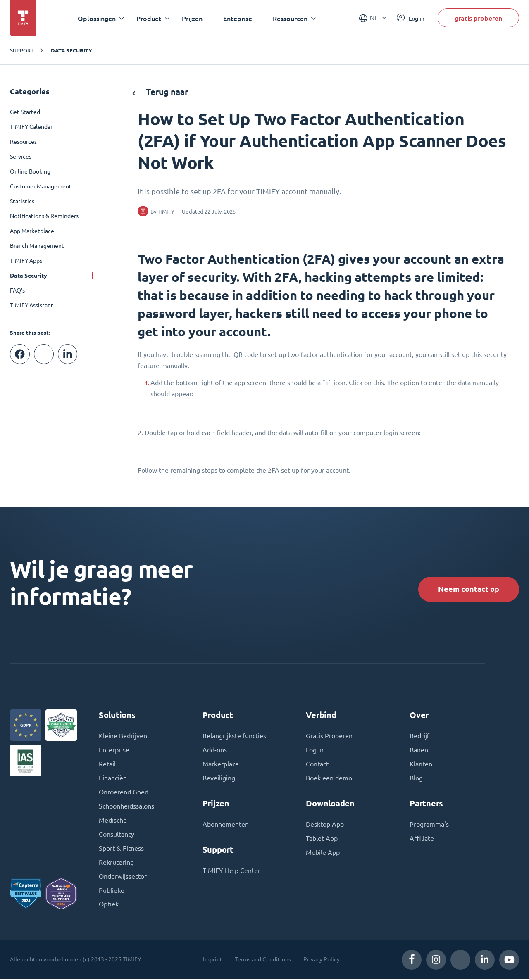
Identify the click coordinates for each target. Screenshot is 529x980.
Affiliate (422, 839)
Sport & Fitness (121, 849)
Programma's (429, 825)
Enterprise (114, 751)
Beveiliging (219, 779)
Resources (23, 142)
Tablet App (322, 839)
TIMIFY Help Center (231, 871)
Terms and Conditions (263, 960)
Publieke (112, 891)
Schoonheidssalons (126, 807)
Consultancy (117, 835)
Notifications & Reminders (44, 216)
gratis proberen (478, 18)
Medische (113, 821)
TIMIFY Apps (26, 261)
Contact (317, 765)
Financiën (113, 779)
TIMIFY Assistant (32, 305)
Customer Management (41, 186)
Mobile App (323, 853)
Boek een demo (329, 779)
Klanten (421, 765)
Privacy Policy (322, 960)
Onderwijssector (123, 877)
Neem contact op (469, 589)
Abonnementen (226, 825)
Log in (315, 751)
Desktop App (325, 825)
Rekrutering (116, 863)
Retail (107, 765)
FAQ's (17, 290)
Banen (419, 751)
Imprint (213, 960)
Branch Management (37, 246)
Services (21, 157)
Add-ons (215, 751)
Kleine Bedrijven (123, 737)
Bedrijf (419, 737)
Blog (416, 779)
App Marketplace (32, 231)
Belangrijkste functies (234, 737)
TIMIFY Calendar (31, 127)
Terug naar (160, 92)
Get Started (25, 112)
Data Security (71, 50)
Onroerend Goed (124, 793)
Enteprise (238, 18)
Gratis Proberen (329, 737)
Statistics (22, 201)
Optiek (109, 905)
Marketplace (221, 765)
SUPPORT (22, 50)
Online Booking (30, 171)
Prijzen (192, 18)
